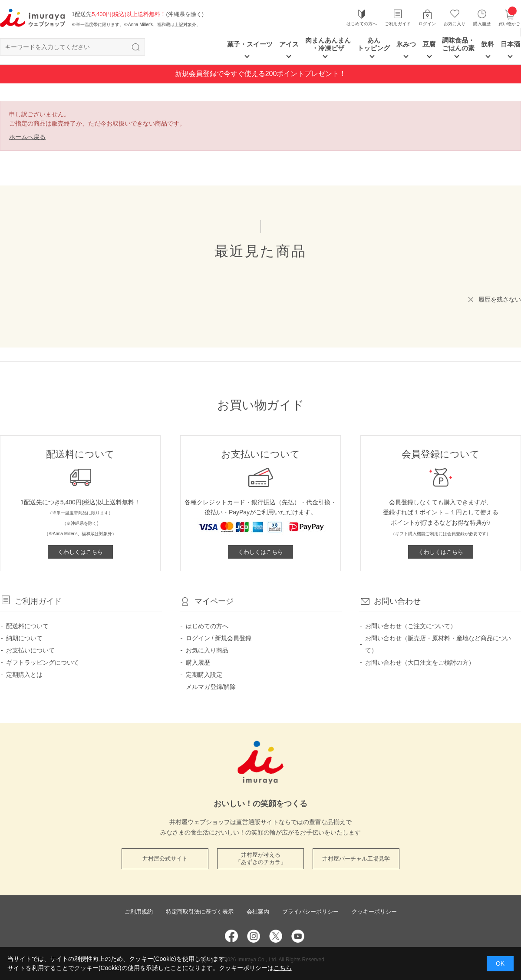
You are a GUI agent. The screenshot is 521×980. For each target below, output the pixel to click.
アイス (289, 44)
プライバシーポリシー (310, 912)
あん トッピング (374, 44)
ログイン (427, 24)
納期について (24, 638)
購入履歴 (482, 24)
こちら (283, 968)
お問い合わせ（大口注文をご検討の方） (420, 662)
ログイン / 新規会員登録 (219, 638)
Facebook (231, 936)
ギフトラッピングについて (43, 662)
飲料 (488, 44)
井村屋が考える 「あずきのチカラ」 (261, 858)
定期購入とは (24, 675)
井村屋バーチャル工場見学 (356, 859)
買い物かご (509, 17)
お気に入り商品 (207, 650)
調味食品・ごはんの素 (458, 44)
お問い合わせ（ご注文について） (411, 626)
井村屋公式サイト (165, 859)
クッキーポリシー (374, 912)
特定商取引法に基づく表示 (200, 912)
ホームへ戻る (27, 137)
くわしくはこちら (80, 552)
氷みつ (406, 44)
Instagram (254, 936)
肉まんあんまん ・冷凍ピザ (328, 44)
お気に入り (455, 24)
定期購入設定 (204, 675)
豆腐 (429, 44)
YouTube (298, 936)
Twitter (276, 936)
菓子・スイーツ (250, 44)
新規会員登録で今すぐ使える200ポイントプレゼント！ (261, 74)
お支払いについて (30, 650)
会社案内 (258, 912)
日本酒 (510, 44)
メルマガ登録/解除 (211, 687)
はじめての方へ (362, 24)
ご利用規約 (139, 912)
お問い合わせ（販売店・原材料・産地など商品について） (438, 644)
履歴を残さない (500, 299)
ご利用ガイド (398, 24)
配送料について (27, 626)
